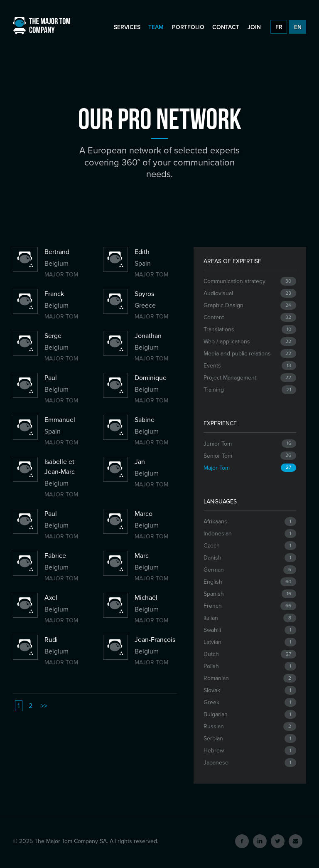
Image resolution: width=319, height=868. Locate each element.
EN (298, 27)
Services (127, 27)
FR (279, 27)
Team (156, 27)
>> (44, 706)
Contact (226, 27)
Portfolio (188, 27)
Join (254, 27)
